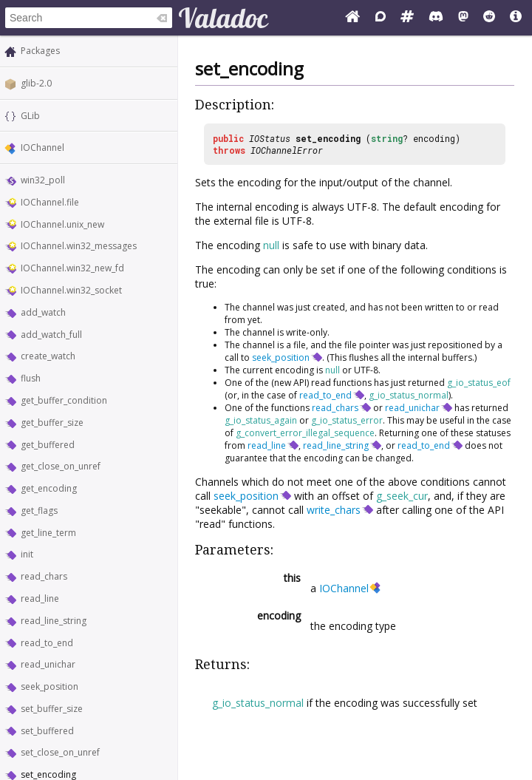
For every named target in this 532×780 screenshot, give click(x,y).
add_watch (43, 312)
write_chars (334, 510)
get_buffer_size (52, 423)
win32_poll (43, 180)
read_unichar (48, 664)
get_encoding (49, 488)
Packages (40, 51)
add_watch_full (51, 335)
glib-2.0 (36, 83)
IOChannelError (287, 150)
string (387, 138)
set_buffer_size (52, 709)
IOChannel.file (50, 202)
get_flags (39, 511)
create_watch (48, 356)
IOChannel (42, 147)
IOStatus (270, 138)
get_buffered (48, 445)
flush (31, 378)
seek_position (50, 686)
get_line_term (48, 533)
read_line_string (54, 621)
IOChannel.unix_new (62, 224)
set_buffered (47, 731)
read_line (40, 598)
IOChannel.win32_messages (79, 246)
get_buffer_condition (64, 400)
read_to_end (47, 643)
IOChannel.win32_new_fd (72, 268)
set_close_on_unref (60, 752)
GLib (30, 116)
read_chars (44, 576)
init (27, 554)
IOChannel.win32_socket (71, 290)
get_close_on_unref (61, 466)
